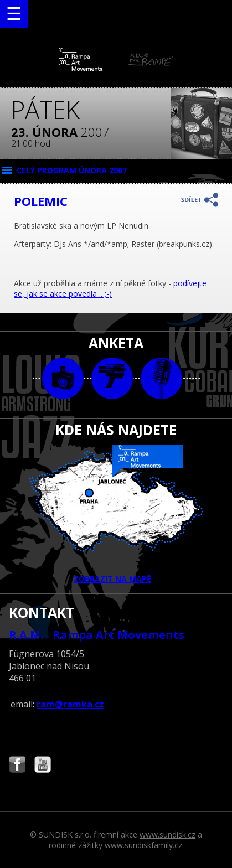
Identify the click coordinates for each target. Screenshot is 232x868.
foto (63, 378)
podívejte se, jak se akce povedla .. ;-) (110, 288)
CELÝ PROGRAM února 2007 (72, 170)
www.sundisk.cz (167, 835)
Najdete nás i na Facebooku (17, 766)
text (161, 378)
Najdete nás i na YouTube (43, 766)
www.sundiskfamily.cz (143, 845)
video (112, 378)
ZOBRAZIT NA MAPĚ (116, 514)
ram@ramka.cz (70, 704)
